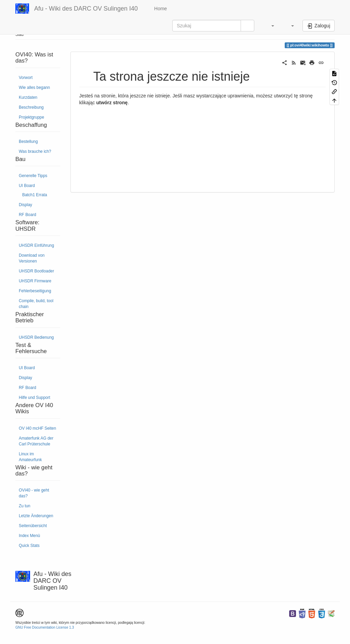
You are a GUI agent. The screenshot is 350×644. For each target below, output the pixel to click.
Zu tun (25, 506)
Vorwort (26, 78)
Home (160, 9)
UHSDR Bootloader (36, 271)
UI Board (27, 186)
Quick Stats (29, 546)
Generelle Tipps (33, 176)
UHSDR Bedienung (36, 337)
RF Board (28, 215)
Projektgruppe (31, 117)
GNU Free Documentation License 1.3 (45, 627)
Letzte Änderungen (36, 516)
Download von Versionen (32, 258)
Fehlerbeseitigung (35, 291)
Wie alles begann (34, 88)
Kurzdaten (28, 97)
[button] (269, 26)
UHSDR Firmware (35, 281)
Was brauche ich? (35, 151)
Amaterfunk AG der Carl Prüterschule (36, 441)
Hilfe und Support (35, 398)
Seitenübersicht (33, 526)
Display (25, 205)
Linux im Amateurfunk (30, 457)
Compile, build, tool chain (36, 304)
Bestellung (28, 142)
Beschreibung (31, 107)
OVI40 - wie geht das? (34, 493)
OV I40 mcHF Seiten (37, 428)
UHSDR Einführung (36, 245)
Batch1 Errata (35, 195)
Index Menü (29, 536)
